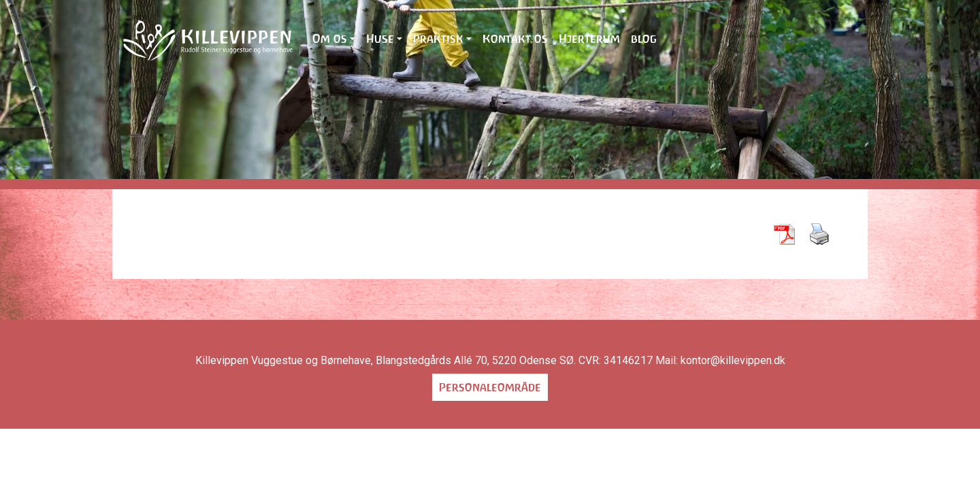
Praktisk (438, 39)
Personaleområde (490, 387)
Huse (380, 39)
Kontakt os (515, 39)
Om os (330, 39)
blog (644, 39)
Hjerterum (589, 39)
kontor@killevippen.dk (733, 360)
